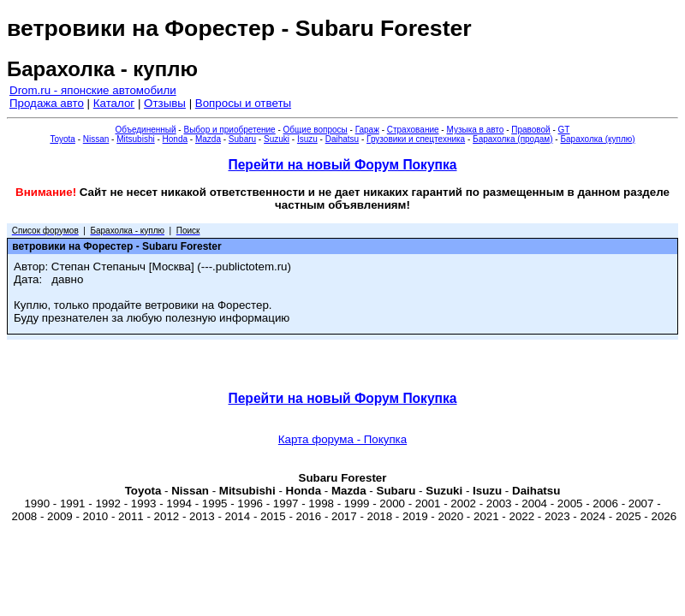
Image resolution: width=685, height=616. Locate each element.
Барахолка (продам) (513, 139)
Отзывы (165, 103)
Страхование (413, 130)
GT (564, 130)
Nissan (96, 139)
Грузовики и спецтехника (416, 139)
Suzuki (277, 139)
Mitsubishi (135, 139)
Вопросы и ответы (243, 103)
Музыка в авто (475, 130)
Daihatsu (342, 139)
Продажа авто (47, 103)
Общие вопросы (316, 130)
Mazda (208, 139)
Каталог (114, 103)
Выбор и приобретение (229, 130)
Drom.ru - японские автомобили (93, 90)
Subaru (242, 139)
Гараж (367, 130)
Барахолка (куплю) (597, 139)
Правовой (530, 130)
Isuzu (307, 139)
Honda (175, 139)
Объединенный (146, 130)
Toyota (62, 139)
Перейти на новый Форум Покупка (342, 165)
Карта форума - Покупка (342, 439)
